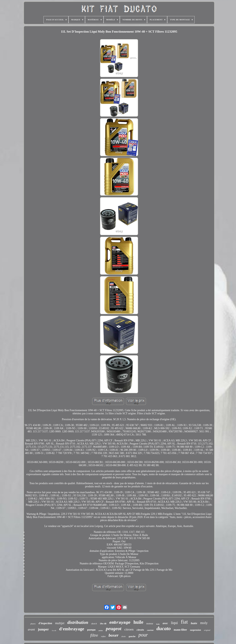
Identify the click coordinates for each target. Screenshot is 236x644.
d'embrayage (72, 629)
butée (194, 623)
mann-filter (180, 630)
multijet (60, 623)
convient (150, 630)
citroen (129, 629)
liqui (174, 623)
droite (124, 636)
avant (31, 629)
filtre (94, 635)
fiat (184, 622)
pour (143, 635)
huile (138, 622)
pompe (91, 630)
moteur (150, 623)
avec (165, 623)
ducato (164, 628)
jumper (43, 629)
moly (204, 623)
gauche (132, 636)
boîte (158, 624)
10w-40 (103, 624)
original (207, 630)
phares (33, 624)
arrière (101, 631)
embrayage (120, 623)
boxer (113, 635)
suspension (195, 630)
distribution (78, 622)
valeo (103, 636)
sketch (94, 624)
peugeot (114, 629)
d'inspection (45, 623)
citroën (140, 630)
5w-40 (54, 630)
